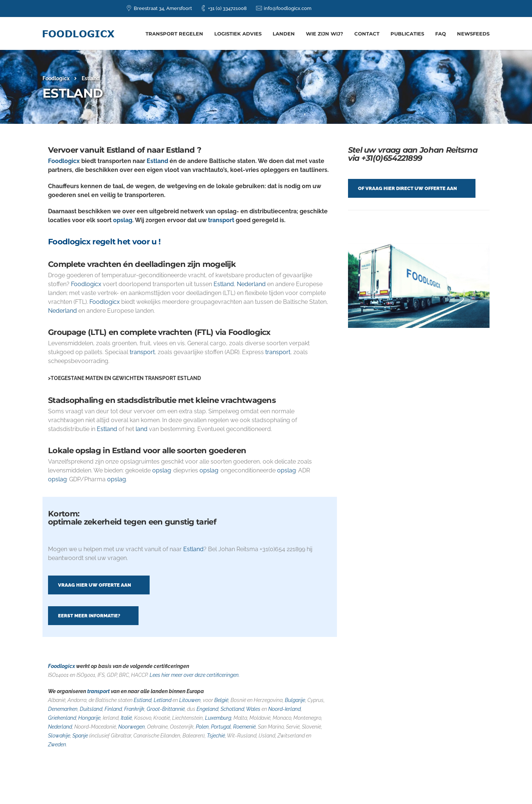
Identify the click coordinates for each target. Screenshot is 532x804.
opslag (123, 220)
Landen (284, 34)
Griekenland (62, 718)
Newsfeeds (473, 34)
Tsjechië (216, 736)
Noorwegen (132, 727)
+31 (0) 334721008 (227, 8)
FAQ (441, 34)
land (141, 429)
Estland (157, 161)
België (221, 700)
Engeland (207, 709)
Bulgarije (295, 700)
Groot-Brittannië (166, 709)
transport (221, 220)
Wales (253, 709)
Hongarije (89, 718)
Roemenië (244, 727)
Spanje (80, 736)
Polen (202, 727)
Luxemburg (218, 718)
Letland (163, 700)
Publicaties (407, 34)
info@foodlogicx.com (288, 8)
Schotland (232, 709)
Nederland (251, 284)
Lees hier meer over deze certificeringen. (194, 675)
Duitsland (91, 709)
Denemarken (63, 709)
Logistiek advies (238, 34)
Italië (126, 718)
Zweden (57, 744)
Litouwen (190, 700)
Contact (367, 34)
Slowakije (59, 736)
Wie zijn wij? (325, 34)
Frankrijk (134, 709)
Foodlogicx (64, 161)
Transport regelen (174, 34)
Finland (113, 709)
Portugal (221, 727)
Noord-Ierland (284, 709)
